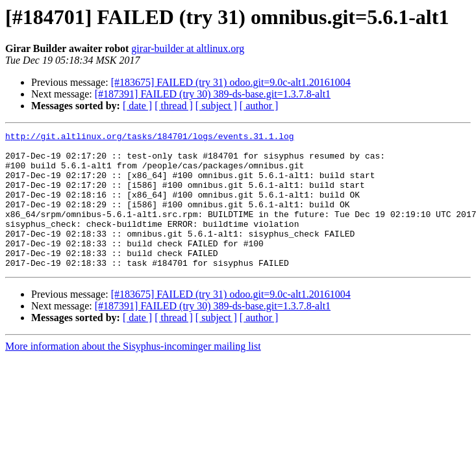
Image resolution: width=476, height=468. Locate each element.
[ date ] (137, 106)
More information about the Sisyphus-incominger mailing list (133, 373)
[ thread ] (174, 106)
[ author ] (259, 106)
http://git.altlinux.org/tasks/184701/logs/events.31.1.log (150, 138)
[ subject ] (216, 106)
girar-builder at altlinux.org (188, 48)
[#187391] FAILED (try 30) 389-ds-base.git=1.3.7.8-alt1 (213, 94)
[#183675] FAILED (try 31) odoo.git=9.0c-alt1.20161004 (231, 82)
